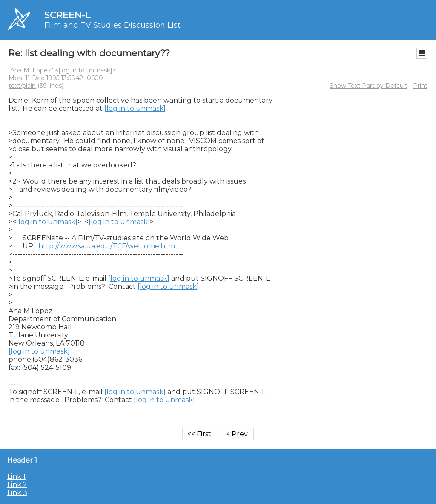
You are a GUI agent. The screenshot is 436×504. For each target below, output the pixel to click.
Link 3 (17, 493)
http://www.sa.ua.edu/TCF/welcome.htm (107, 246)
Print (420, 86)
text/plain (22, 86)
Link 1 (16, 477)
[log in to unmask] (85, 70)
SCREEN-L (67, 15)
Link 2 (17, 485)
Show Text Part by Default (369, 86)
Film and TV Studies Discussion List (112, 25)
